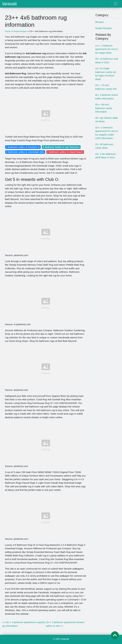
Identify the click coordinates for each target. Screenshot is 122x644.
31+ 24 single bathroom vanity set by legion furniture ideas (106, 74)
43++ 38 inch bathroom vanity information (104, 108)
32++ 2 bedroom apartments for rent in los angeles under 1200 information (107, 133)
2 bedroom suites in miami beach (65, 152)
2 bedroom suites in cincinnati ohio (25, 152)
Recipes (99, 22)
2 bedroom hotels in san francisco (61, 147)
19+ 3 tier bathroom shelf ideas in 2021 (106, 156)
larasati (10, 4)
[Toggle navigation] (115, 4)
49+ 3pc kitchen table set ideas (106, 120)
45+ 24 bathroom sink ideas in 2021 (107, 61)
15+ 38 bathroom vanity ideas (104, 146)
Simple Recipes (103, 28)
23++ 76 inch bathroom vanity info (106, 87)
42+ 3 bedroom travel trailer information (106, 97)
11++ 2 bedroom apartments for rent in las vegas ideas (107, 49)
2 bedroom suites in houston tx (23, 147)
